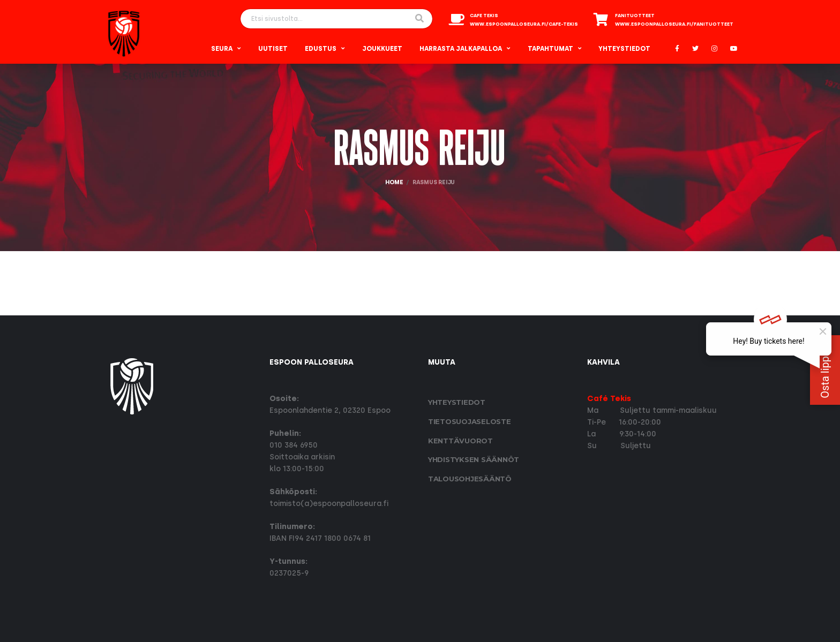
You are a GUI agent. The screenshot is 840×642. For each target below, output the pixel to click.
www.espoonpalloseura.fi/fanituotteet (674, 24)
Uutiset (273, 49)
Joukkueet (382, 49)
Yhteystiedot (624, 49)
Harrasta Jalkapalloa (461, 49)
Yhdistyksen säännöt (474, 459)
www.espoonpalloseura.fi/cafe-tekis (524, 24)
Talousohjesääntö (470, 479)
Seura (222, 49)
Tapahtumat (550, 49)
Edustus (321, 49)
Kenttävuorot (460, 441)
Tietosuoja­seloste (470, 421)
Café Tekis (609, 399)
